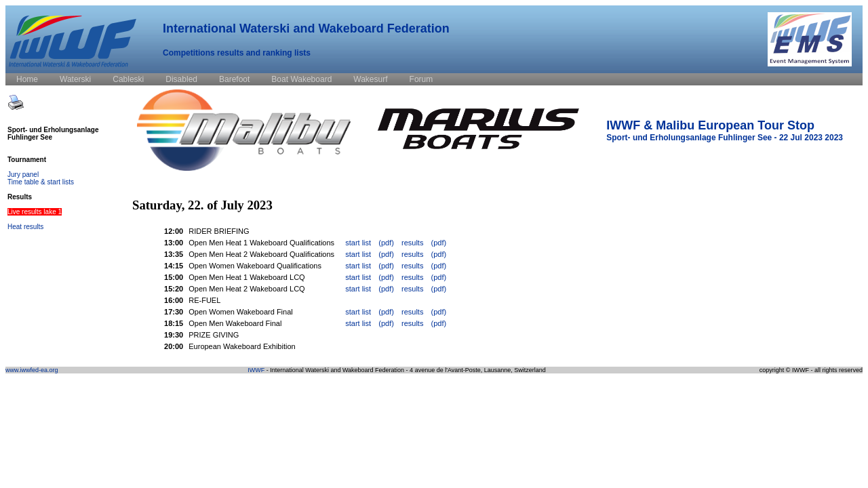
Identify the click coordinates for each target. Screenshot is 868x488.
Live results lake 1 (35, 212)
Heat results (25, 227)
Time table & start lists (41, 182)
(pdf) (386, 243)
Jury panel (23, 175)
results (412, 243)
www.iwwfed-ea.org (32, 370)
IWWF (256, 370)
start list (358, 243)
